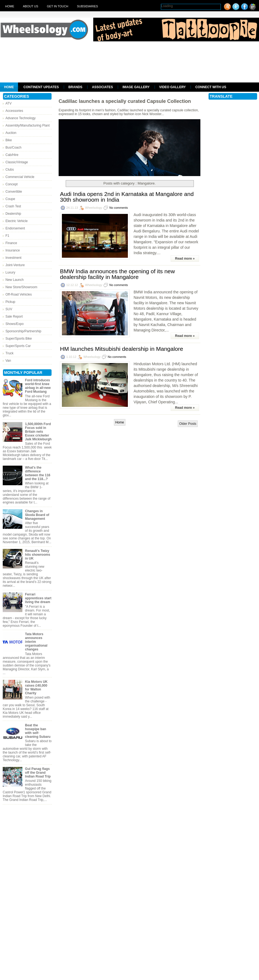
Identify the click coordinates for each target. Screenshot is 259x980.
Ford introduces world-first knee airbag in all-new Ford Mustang (38, 386)
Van (8, 361)
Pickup (10, 302)
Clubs (10, 170)
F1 (7, 236)
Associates (102, 87)
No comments (119, 208)
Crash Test (13, 206)
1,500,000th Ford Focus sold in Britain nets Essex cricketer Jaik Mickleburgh (38, 432)
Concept (12, 184)
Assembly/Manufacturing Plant (28, 125)
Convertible (14, 192)
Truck (10, 353)
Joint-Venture (15, 265)
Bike (9, 140)
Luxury (10, 272)
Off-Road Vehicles (19, 294)
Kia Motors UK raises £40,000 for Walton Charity (36, 687)
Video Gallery (173, 87)
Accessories (14, 111)
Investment (13, 258)
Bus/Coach (13, 148)
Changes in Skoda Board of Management (37, 515)
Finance (11, 243)
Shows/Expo (15, 324)
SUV (9, 309)
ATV (8, 103)
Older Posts (188, 424)
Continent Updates (41, 87)
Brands (75, 87)
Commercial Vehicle (20, 177)
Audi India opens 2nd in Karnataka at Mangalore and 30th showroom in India (127, 197)
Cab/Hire (12, 155)
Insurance (13, 250)
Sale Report (14, 317)
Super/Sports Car (18, 346)
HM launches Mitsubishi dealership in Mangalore (122, 349)
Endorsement (15, 228)
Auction (11, 133)
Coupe (10, 199)
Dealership (13, 214)
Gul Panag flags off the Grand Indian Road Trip (38, 773)
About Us (31, 6)
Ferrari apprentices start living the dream (38, 598)
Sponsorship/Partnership (23, 331)
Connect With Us (211, 87)
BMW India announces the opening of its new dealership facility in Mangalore (117, 274)
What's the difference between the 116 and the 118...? (38, 473)
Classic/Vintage (17, 162)
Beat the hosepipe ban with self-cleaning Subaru (38, 731)
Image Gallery (136, 87)
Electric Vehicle (16, 221)
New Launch (15, 280)
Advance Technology (21, 118)
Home (10, 6)
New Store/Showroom (21, 287)
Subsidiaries (87, 6)
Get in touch (58, 6)
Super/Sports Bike (19, 339)
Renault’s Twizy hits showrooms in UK (38, 555)
